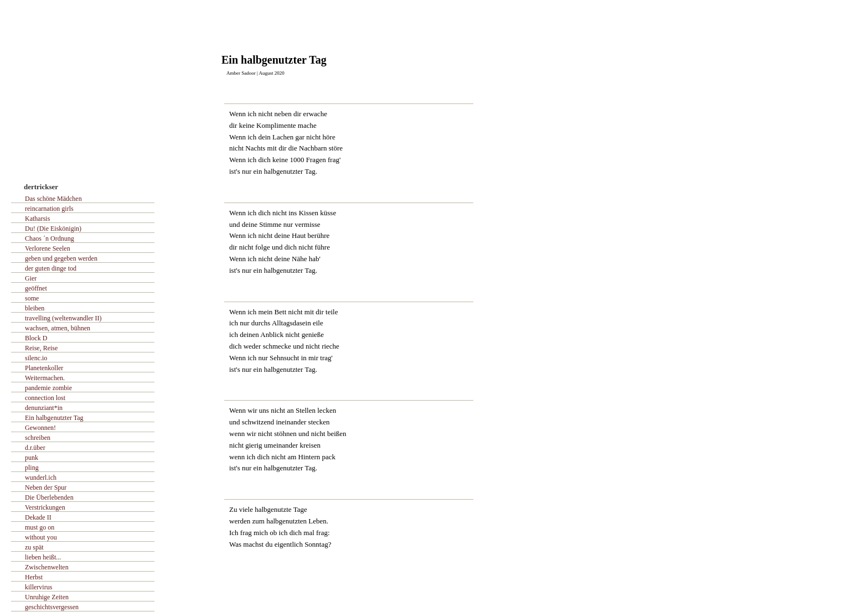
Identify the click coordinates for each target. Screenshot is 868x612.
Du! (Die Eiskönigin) (53, 229)
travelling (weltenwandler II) (63, 318)
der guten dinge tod (51, 268)
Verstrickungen (45, 507)
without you (41, 537)
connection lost (45, 398)
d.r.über (35, 448)
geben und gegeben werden (61, 258)
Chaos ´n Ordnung (50, 238)
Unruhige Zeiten (47, 597)
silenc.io (36, 358)
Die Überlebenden (49, 497)
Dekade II (38, 517)
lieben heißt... (43, 557)
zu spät (34, 547)
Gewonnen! (40, 428)
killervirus (38, 587)
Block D (36, 338)
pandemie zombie (48, 388)
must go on (40, 527)
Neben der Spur (46, 487)
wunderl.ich (41, 478)
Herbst (34, 577)
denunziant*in (44, 408)
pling (32, 468)
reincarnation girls (49, 209)
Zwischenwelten (47, 567)
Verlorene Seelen (48, 248)
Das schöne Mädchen (53, 199)
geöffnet (36, 288)
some (32, 298)
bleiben (35, 308)
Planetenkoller (44, 368)
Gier (31, 278)
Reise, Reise (41, 348)
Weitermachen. (45, 378)
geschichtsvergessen (52, 607)
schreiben (38, 438)
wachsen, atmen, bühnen (58, 328)
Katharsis (37, 219)
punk (32, 458)
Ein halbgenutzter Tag (54, 418)
